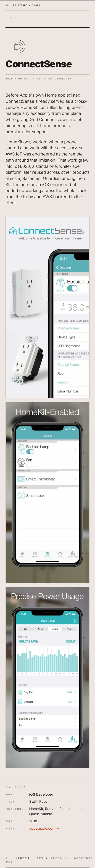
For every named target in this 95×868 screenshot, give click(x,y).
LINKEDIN (23, 858)
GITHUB (42, 858)
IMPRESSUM (59, 858)
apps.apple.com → (44, 828)
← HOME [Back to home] (12, 18)
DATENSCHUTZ (83, 858)
